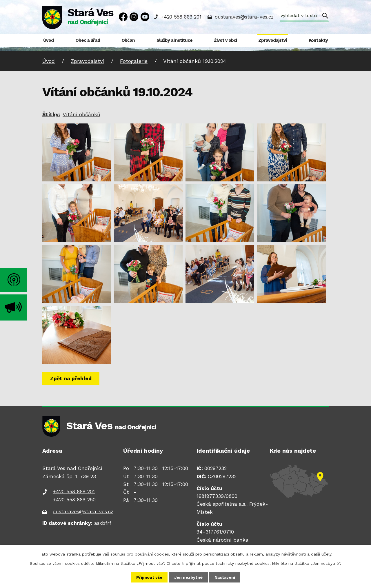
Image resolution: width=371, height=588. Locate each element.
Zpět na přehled (71, 378)
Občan (128, 40)
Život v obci (225, 40)
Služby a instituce (174, 40)
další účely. (322, 554)
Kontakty (318, 40)
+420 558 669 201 (181, 17)
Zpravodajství (273, 40)
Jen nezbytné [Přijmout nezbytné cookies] (188, 577)
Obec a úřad (88, 40)
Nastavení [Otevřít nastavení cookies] (225, 577)
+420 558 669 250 (74, 500)
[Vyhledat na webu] (304, 16)
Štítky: (51, 114)
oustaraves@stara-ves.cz (244, 17)
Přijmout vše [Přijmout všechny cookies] (149, 577)
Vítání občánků (81, 114)
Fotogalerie (134, 61)
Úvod (48, 40)
